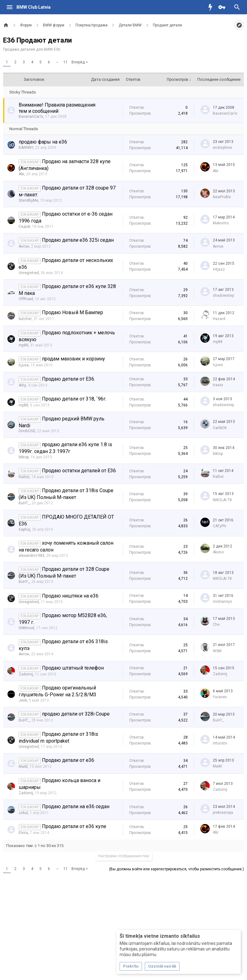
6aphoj (24, 529)
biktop (24, 457)
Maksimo (221, 223)
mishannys (222, 602)
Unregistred (29, 273)
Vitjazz (219, 269)
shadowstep (223, 295)
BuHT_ (24, 503)
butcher (25, 319)
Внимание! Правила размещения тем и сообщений (57, 108)
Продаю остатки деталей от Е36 (79, 471)
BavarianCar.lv (31, 117)
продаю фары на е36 (43, 142)
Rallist (24, 477)
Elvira (23, 833)
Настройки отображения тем (123, 856)
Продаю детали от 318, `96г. (74, 399)
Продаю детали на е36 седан (76, 806)
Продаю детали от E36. (69, 379)
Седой (24, 227)
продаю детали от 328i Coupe (76, 714)
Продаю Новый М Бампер (73, 312)
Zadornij (26, 674)
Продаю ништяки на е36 (70, 596)
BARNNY (26, 148)
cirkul (23, 813)
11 (66, 62)
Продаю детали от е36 (68, 760)
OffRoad (26, 299)
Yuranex (220, 697)
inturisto (220, 743)
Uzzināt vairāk (162, 966)
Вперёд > (80, 62)
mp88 (23, 345)
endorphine (222, 148)
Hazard (219, 319)
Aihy (22, 385)
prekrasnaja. (223, 813)
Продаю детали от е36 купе (74, 826)
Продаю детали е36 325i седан (78, 240)
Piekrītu (131, 966)
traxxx (218, 385)
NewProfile (222, 197)
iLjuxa (24, 365)
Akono (218, 552)
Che (216, 625)
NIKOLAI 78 (222, 500)
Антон (24, 246)
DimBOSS (27, 431)
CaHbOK (220, 428)
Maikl (23, 767)
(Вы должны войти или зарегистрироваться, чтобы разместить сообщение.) (176, 869)
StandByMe (28, 200)
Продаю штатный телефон (73, 668)
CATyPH (220, 526)
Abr (21, 174)
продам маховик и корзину (73, 359)
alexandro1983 (32, 556)
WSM (217, 651)
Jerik (23, 700)
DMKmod (26, 628)
